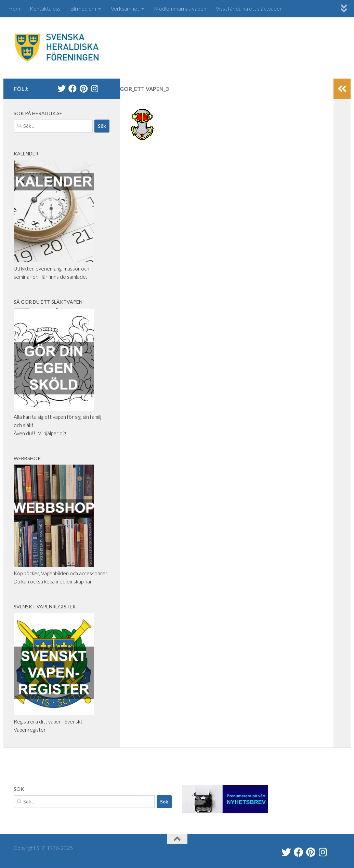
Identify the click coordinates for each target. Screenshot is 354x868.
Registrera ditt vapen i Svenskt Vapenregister (54, 721)
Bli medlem (83, 8)
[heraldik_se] (94, 88)
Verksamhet (125, 8)
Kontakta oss (45, 8)
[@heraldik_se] (62, 88)
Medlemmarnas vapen (180, 8)
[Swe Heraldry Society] (83, 88)
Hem (14, 8)
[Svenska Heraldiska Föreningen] (73, 88)
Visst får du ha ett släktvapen (249, 8)
